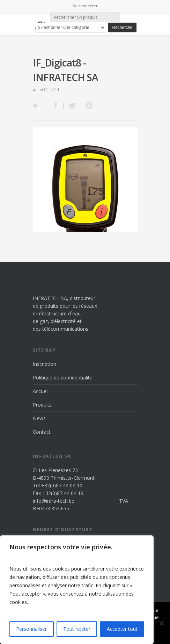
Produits (42, 405)
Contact (42, 432)
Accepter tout (122, 629)
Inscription (45, 364)
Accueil (41, 391)
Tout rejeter (77, 629)
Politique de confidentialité (63, 378)
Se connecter (85, 6)
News (39, 418)
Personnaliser (31, 629)
